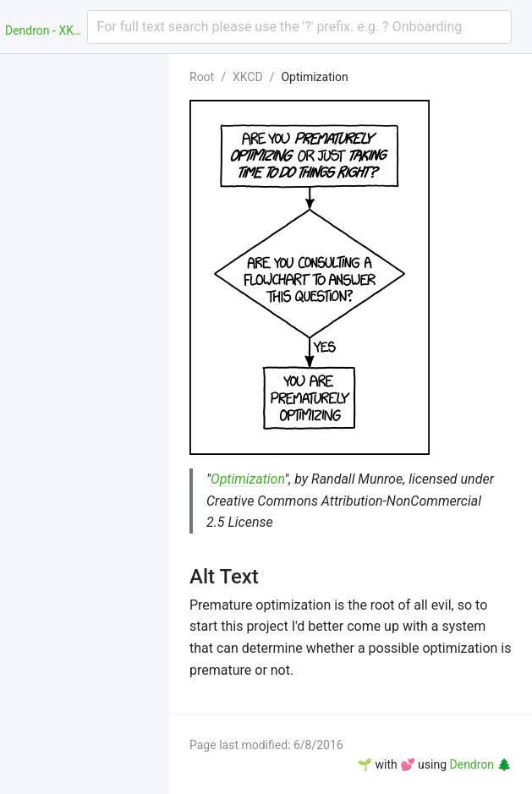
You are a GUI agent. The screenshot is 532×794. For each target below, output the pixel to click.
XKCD (248, 77)
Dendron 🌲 (481, 764)
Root (202, 77)
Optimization (314, 77)
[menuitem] (85, 74)
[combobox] (300, 27)
